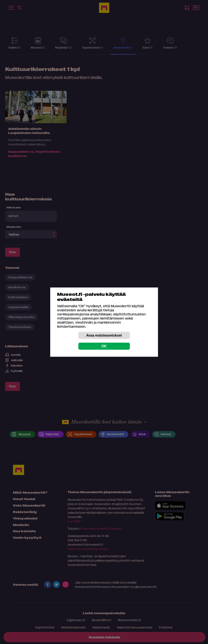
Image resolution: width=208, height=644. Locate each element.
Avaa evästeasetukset (104, 335)
